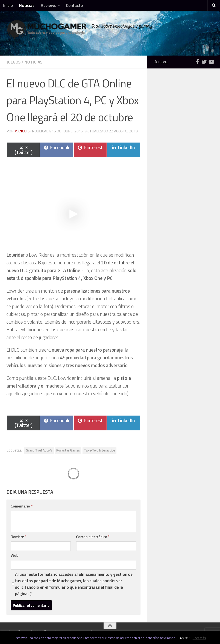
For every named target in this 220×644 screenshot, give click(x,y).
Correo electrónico (93, 537)
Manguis (22, 131)
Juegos (14, 62)
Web (15, 555)
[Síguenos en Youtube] (211, 62)
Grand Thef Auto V (39, 450)
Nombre (19, 537)
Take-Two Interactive (99, 450)
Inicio (8, 5)
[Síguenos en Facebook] (197, 62)
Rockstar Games (68, 450)
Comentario (22, 506)
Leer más (199, 638)
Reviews (48, 5)
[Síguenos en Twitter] (204, 62)
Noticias (27, 5)
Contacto (74, 5)
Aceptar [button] (185, 638)
